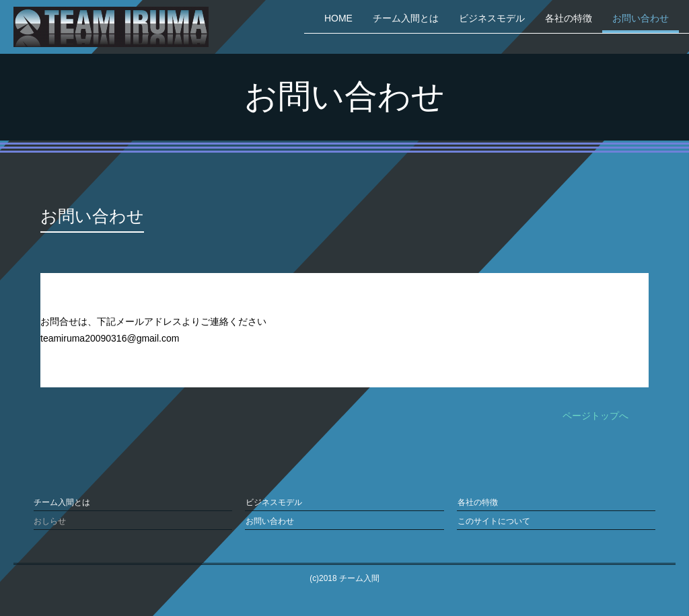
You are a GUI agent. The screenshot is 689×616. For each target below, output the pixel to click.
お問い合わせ (641, 18)
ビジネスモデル (492, 18)
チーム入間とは (406, 18)
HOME (338, 18)
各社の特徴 (569, 18)
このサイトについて (493, 521)
